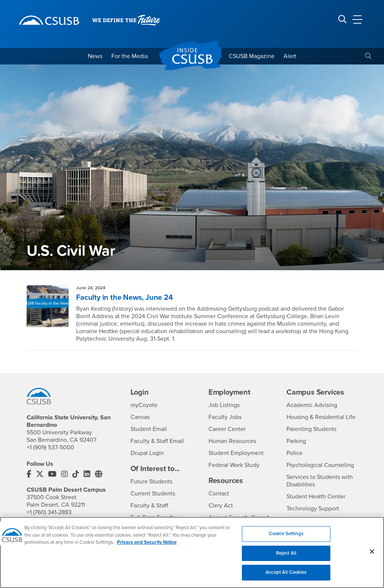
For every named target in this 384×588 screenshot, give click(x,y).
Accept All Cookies (286, 576)
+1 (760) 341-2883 (49, 512)
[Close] (372, 555)
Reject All (286, 557)
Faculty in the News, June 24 (124, 298)
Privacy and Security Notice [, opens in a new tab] (147, 546)
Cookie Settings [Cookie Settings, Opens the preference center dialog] (286, 538)
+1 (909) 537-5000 (50, 447)
